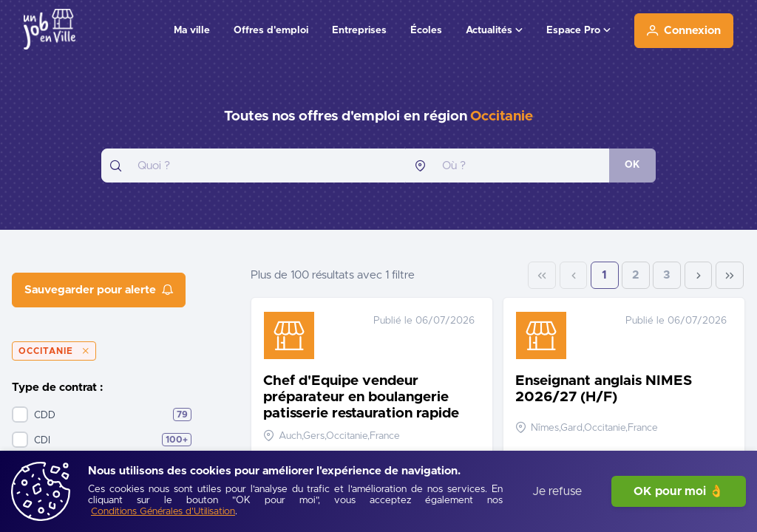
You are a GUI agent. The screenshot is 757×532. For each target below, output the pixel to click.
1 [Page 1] (604, 275)
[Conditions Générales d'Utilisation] (163, 512)
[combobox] (254, 166)
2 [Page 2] (636, 275)
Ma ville (192, 30)
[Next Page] (699, 276)
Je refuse (557, 491)
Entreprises (359, 30)
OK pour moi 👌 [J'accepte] (679, 491)
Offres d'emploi (271, 30)
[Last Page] (730, 276)
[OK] (632, 166)
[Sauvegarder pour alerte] (99, 290)
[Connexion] (684, 31)
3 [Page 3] (667, 275)
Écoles (426, 30)
